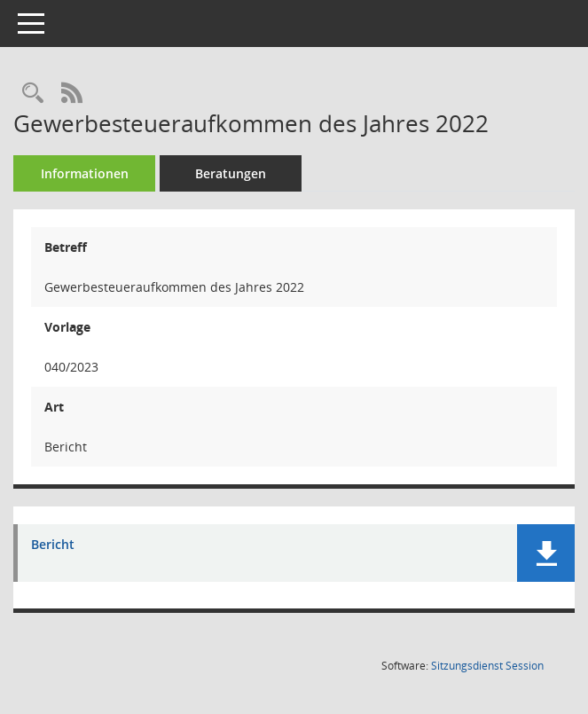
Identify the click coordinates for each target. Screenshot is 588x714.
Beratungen (231, 173)
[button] (546, 553)
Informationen (85, 173)
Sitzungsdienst (487, 666)
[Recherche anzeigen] (33, 94)
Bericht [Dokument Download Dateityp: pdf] (53, 545)
